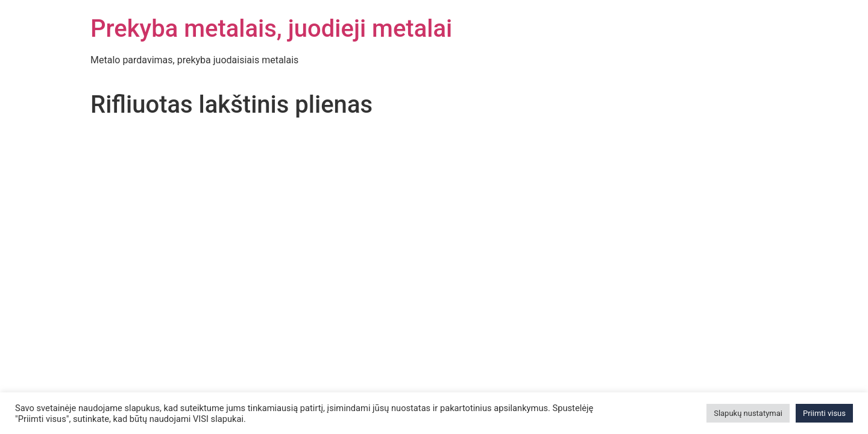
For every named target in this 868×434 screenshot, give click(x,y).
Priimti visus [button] (824, 413)
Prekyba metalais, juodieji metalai (271, 29)
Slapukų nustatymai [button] (748, 413)
